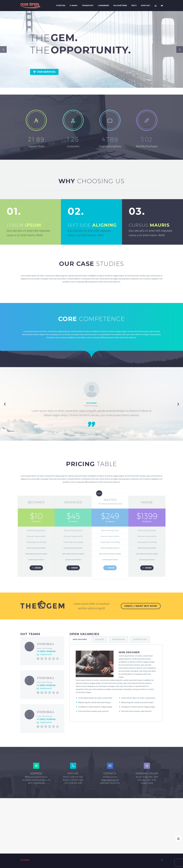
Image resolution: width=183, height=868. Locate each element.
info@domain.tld (46, 654)
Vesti (134, 5)
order (36, 568)
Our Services (44, 72)
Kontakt (146, 5)
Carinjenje (103, 5)
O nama (74, 5)
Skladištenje (120, 5)
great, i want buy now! (141, 606)
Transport (88, 5)
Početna (61, 5)
